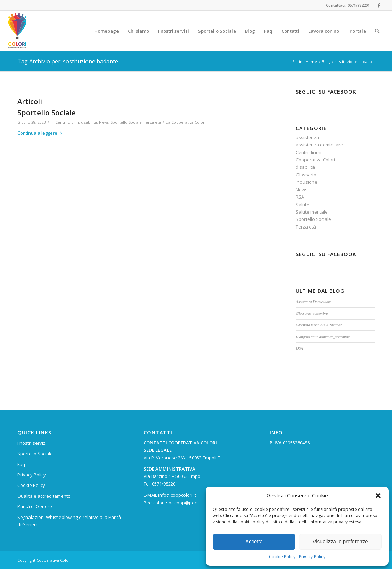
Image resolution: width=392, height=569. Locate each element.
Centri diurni (67, 122)
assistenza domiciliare (319, 145)
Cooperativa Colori (189, 122)
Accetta (254, 541)
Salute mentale (312, 212)
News (104, 122)
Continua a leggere (41, 133)
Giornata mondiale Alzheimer (319, 325)
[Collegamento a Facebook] (379, 5)
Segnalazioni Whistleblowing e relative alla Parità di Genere (69, 521)
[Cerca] (377, 31)
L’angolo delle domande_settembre (323, 337)
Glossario (306, 175)
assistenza (307, 137)
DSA (299, 348)
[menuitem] (107, 31)
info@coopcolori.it (177, 495)
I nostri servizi (32, 443)
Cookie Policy (282, 557)
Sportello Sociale (47, 113)
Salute (303, 205)
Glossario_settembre (312, 313)
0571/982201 (165, 484)
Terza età (152, 122)
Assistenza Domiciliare (313, 302)
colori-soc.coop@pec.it (177, 503)
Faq (21, 464)
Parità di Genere (35, 506)
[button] (378, 496)
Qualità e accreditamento (44, 496)
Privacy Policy (312, 557)
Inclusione (307, 182)
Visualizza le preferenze (340, 541)
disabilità (89, 122)
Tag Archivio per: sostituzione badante (68, 61)
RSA (300, 197)
